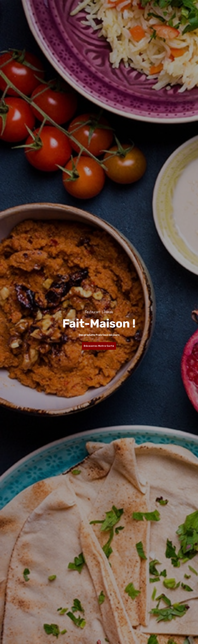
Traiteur (109, 8)
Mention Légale (154, 8)
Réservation (92, 8)
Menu (77, 8)
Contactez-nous (130, 8)
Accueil (64, 8)
